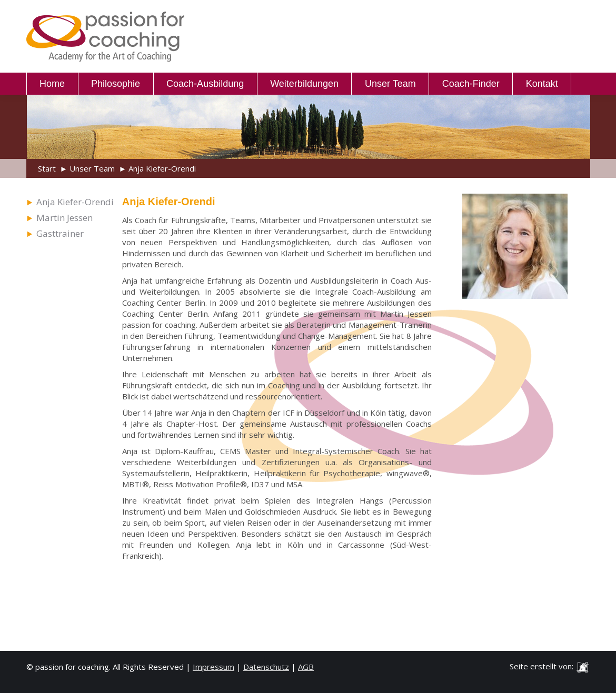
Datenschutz (266, 667)
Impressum (213, 667)
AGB (306, 667)
